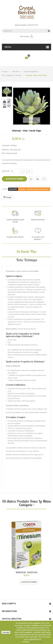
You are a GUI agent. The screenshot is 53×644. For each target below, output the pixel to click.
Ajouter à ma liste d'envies (44, 179)
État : (4, 153)
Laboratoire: (6, 146)
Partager (7, 197)
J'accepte (6, 632)
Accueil (5, 72)
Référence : (6, 150)
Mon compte (26, 37)
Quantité (6, 171)
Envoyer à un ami (31, 179)
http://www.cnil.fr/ (36, 642)
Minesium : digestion (26, 573)
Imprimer (38, 179)
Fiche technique (27, 260)
